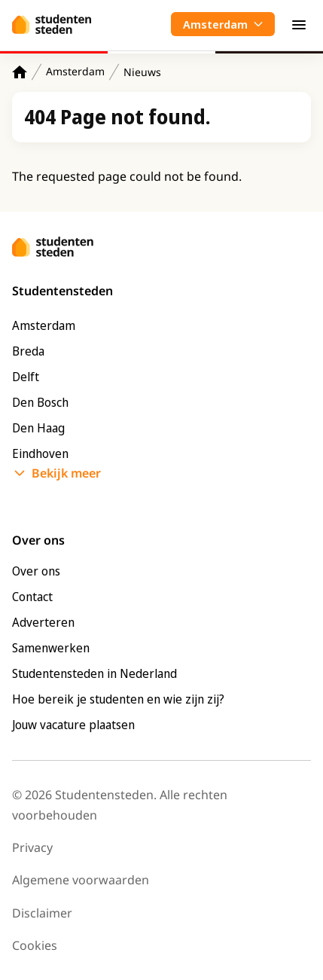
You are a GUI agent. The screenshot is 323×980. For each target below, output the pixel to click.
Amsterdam (75, 71)
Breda (28, 351)
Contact (32, 597)
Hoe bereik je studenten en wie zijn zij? (118, 699)
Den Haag (38, 428)
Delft (26, 377)
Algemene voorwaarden (81, 880)
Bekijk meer (66, 473)
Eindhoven (40, 453)
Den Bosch (40, 402)
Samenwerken (51, 648)
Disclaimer (42, 913)
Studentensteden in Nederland (94, 673)
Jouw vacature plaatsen (73, 725)
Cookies (35, 945)
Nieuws (142, 72)
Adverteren (43, 622)
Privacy (32, 847)
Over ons (36, 571)
